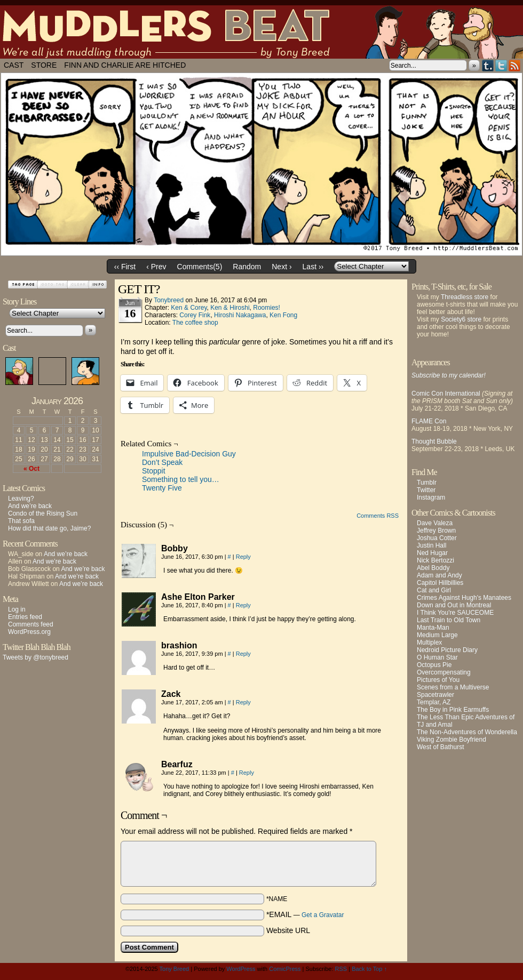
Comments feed (31, 624)
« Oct (31, 469)
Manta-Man (433, 628)
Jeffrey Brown (436, 531)
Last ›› (313, 267)
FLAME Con (429, 421)
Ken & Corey (189, 308)
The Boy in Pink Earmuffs (453, 710)
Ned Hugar (432, 553)
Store (44, 65)
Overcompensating (444, 672)
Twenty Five (162, 488)
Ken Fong (283, 315)
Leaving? (21, 499)
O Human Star (437, 657)
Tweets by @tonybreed (35, 657)
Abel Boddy (433, 568)
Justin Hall (431, 545)
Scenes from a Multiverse (453, 687)
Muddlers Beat (261, 32)
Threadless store (465, 297)
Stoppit (154, 471)
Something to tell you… (181, 479)
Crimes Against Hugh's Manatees (464, 598)
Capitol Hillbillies (440, 583)
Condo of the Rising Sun (43, 513)
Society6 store (461, 319)
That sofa (21, 521)
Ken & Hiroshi (230, 308)
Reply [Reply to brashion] (243, 654)
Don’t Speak (162, 462)
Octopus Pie (434, 665)
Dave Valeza (435, 523)
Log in (17, 609)
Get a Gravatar (323, 915)
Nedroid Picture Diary (447, 650)
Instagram (431, 497)
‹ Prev (156, 267)
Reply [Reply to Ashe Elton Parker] (243, 605)
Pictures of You (438, 680)
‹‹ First (125, 267)
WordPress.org (29, 632)
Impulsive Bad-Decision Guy (189, 454)
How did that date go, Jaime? (49, 528)
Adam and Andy (439, 575)
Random (247, 267)
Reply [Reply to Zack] (243, 702)
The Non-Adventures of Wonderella (467, 732)
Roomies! (267, 308)
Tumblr (488, 65)
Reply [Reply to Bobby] (243, 557)
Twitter (501, 65)
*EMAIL (305, 914)
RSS (515, 65)
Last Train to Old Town (449, 620)
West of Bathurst (440, 747)
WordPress (241, 969)
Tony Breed (175, 969)
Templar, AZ (434, 702)
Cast (14, 65)
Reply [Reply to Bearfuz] (247, 773)
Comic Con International (446, 393)
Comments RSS (378, 516)
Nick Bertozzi (435, 560)
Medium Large (437, 635)
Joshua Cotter (437, 538)
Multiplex (429, 642)
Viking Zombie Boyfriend (451, 740)
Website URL (288, 930)
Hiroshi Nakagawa (240, 315)
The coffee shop (195, 323)
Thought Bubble (434, 441)
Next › (282, 267)
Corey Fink (195, 315)
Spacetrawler (435, 695)
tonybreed (169, 300)
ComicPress (285, 969)
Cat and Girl (434, 590)
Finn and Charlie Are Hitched (125, 65)
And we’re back (30, 506)
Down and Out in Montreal (454, 605)
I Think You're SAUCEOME (455, 613)
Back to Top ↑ (369, 969)
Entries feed (25, 617)
